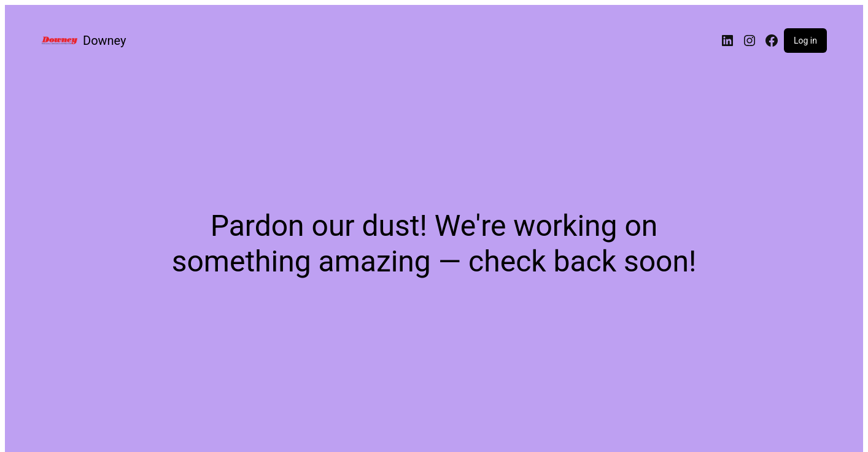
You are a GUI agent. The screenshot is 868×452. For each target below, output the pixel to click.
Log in (805, 41)
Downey (105, 41)
